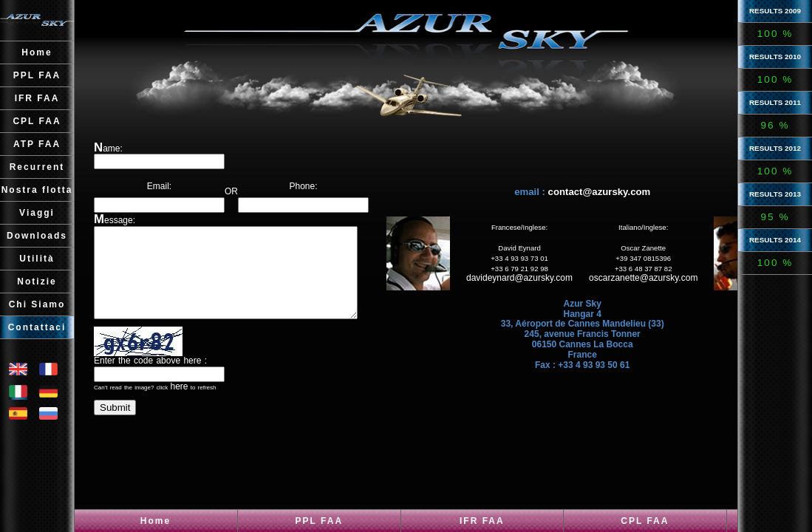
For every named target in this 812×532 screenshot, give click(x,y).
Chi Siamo (37, 304)
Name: (108, 149)
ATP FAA (37, 144)
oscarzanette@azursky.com (663, 287)
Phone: (323, 181)
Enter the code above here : (150, 378)
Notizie (37, 282)
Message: (115, 220)
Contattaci (37, 327)
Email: (159, 181)
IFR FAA (482, 521)
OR (241, 181)
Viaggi (37, 213)
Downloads (37, 236)
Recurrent (37, 167)
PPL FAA (319, 521)
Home (156, 521)
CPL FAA (645, 521)
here (179, 404)
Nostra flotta (37, 190)
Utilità (37, 259)
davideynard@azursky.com (539, 287)
